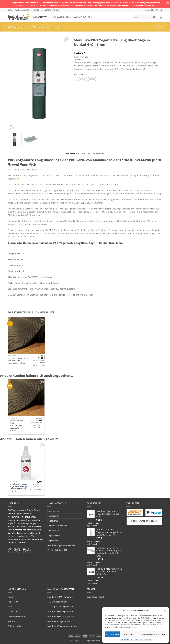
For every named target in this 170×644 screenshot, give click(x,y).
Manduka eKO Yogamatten (60, 597)
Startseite (13, 27)
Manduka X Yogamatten (59, 621)
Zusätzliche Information (92, 153)
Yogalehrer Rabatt (95, 597)
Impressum (147, 640)
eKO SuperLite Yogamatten (60, 607)
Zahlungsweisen (16, 626)
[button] (165, 611)
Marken (26, 27)
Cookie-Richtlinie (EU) (57, 550)
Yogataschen (53, 516)
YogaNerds (13, 533)
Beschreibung (72, 153)
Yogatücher (53, 521)
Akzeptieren (113, 634)
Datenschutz (137, 640)
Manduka (38, 27)
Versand (80, 60)
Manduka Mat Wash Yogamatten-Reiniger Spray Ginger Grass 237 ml (19, 488)
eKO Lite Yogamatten (57, 602)
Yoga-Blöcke (53, 531)
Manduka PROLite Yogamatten (62, 616)
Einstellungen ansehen (152, 634)
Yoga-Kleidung (62, 17)
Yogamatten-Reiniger (57, 526)
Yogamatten (41, 17)
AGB (10, 607)
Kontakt (12, 597)
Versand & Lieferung (18, 616)
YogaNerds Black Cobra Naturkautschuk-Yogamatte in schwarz (18, 361)
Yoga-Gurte (53, 540)
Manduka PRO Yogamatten (60, 611)
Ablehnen (129, 634)
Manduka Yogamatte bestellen (62, 545)
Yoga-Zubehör (83, 17)
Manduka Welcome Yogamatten (62, 626)
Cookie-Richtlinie (126, 640)
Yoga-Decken (54, 535)
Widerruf (12, 621)
